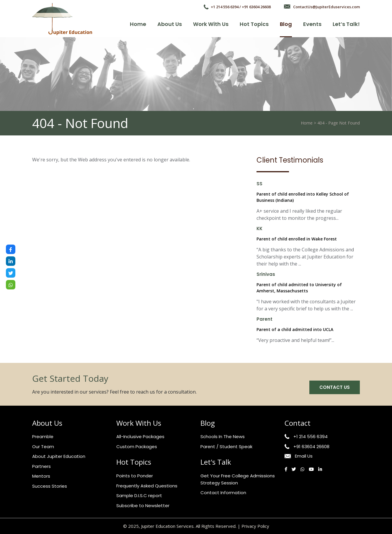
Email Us (304, 456)
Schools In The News (223, 436)
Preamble (43, 436)
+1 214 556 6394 (311, 436)
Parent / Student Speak (226, 447)
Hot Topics (254, 24)
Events (312, 24)
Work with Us (211, 24)
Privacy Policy (255, 526)
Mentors (41, 476)
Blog (286, 24)
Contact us (335, 387)
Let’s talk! (346, 24)
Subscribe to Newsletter (143, 506)
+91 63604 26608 (311, 447)
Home (138, 24)
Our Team (43, 447)
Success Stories (50, 486)
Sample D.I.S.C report (139, 495)
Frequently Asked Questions (147, 486)
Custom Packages (137, 447)
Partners (41, 466)
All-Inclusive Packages (140, 436)
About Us (170, 24)
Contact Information (223, 493)
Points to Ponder (135, 476)
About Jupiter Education (59, 456)
